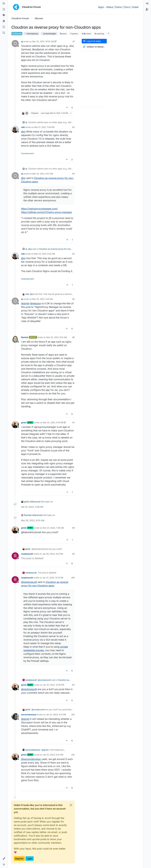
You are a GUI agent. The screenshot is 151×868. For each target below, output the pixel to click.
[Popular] (4, 21)
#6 (73, 337)
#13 (73, 755)
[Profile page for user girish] (15, 425)
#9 (73, 554)
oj (22, 41)
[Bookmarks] (4, 27)
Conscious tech (28, 153)
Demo (119, 7)
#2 (73, 127)
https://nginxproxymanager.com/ (39, 209)
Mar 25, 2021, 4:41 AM (43, 299)
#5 (73, 299)
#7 (74, 423)
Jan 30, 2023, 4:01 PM (53, 554)
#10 (73, 578)
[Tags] (4, 15)
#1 (74, 41)
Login (30, 859)
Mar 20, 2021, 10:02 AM (43, 41)
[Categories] (4, 4)
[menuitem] (147, 4)
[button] (4, 859)
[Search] (4, 33)
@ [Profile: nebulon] (36, 303)
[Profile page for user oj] (15, 44)
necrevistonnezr (29, 715)
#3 (73, 174)
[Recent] (4, 9)
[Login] (147, 4)
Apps (101, 7)
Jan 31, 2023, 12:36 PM (54, 685)
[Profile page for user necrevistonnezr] (15, 717)
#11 (73, 685)
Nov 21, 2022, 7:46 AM (53, 528)
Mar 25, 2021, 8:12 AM (57, 337)
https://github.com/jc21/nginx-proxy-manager (47, 212)
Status (110, 7)
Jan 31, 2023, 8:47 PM (53, 755)
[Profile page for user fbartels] (15, 339)
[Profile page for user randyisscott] (15, 556)
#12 (73, 715)
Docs (127, 7)
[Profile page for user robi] (15, 129)
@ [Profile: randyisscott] (29, 582)
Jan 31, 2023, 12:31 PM (53, 578)
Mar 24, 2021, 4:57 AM (43, 174)
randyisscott (27, 554)
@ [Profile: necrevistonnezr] (31, 759)
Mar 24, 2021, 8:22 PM (45, 254)
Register (19, 859)
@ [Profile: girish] (25, 303)
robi (23, 127)
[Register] (147, 9)
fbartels (25, 337)
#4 (73, 254)
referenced (35, 502)
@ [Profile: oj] (23, 132)
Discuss (17, 34)
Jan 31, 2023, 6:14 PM (56, 715)
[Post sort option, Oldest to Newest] (94, 47)
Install (135, 7)
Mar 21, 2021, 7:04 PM (44, 127)
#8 (73, 528)
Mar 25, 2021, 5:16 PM (53, 423)
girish (24, 423)
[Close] (71, 805)
